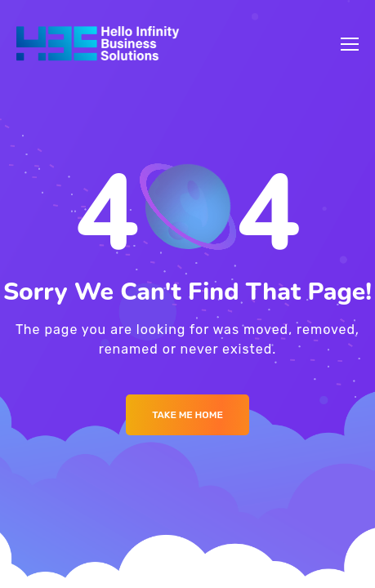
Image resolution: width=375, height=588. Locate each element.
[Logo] (98, 44)
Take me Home (187, 415)
